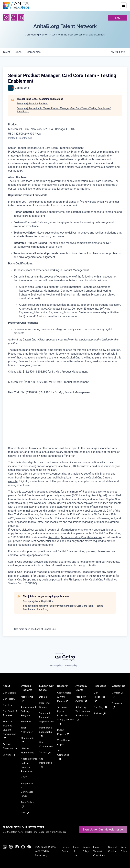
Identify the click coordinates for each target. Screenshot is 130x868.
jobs (19, 52)
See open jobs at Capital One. (32, 104)
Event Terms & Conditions (99, 851)
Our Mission (9, 693)
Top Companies (63, 755)
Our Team (8, 705)
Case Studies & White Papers (64, 697)
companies (34, 52)
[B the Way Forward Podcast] (29, 847)
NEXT (24, 777)
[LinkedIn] (21, 17)
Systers (45, 752)
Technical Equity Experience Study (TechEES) (66, 715)
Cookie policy (71, 666)
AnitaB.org (41, 855)
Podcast (100, 713)
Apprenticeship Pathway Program (29, 711)
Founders (26, 722)
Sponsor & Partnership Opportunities (46, 717)
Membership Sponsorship (46, 732)
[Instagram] (6, 17)
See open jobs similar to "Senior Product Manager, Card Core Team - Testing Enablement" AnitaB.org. (64, 110)
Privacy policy (56, 666)
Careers (9, 755)
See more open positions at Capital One (35, 629)
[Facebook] (14, 17)
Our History (9, 699)
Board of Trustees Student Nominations (9, 730)
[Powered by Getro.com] (65, 657)
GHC (25, 812)
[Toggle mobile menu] (123, 6)
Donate (43, 697)
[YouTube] (17, 847)
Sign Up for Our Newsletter (103, 829)
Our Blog (100, 707)
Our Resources (99, 697)
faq (118, 18)
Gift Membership (46, 763)
